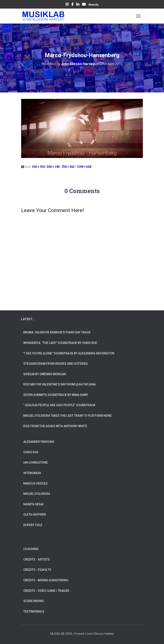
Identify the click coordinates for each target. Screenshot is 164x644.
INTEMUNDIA (32, 473)
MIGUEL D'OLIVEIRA (37, 494)
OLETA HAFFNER (35, 515)
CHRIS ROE (31, 452)
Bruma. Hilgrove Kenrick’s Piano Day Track (57, 332)
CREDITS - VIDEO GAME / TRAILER (46, 591)
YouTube (84, 5)
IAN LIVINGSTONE (36, 463)
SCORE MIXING (34, 601)
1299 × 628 (84, 167)
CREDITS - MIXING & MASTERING (46, 580)
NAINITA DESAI (33, 504)
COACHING (31, 549)
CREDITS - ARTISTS (37, 559)
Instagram (67, 5)
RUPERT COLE (33, 525)
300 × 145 (53, 167)
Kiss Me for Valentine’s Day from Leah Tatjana (59, 384)
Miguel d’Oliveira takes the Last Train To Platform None (67, 416)
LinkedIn (78, 5)
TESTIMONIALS (34, 611)
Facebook (72, 5)
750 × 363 (68, 167)
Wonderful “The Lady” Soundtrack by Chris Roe (60, 343)
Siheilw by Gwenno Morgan (45, 374)
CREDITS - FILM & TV (37, 570)
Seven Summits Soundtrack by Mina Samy (56, 395)
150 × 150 (38, 167)
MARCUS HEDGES (35, 483)
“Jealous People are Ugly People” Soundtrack (59, 405)
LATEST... (28, 319)
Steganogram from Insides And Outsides (56, 364)
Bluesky (94, 5)
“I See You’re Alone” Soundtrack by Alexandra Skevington (69, 353)
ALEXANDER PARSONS (39, 442)
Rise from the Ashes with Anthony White (55, 426)
